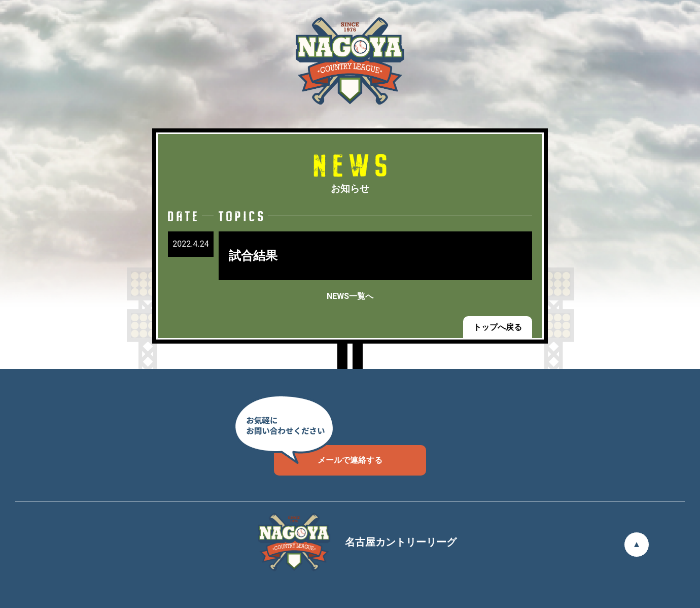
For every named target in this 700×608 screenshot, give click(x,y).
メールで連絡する (328, 455)
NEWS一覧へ (350, 296)
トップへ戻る (498, 327)
